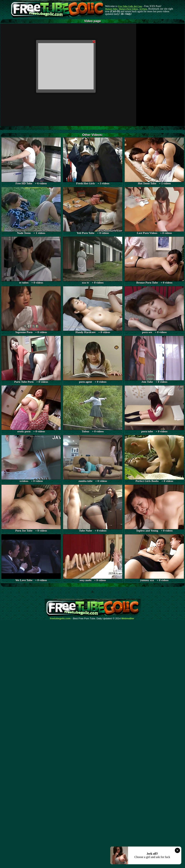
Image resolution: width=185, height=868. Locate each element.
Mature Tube (111, 9)
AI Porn (143, 9)
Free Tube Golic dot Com (130, 6)
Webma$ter (128, 619)
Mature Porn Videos (128, 9)
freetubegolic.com (60, 619)
